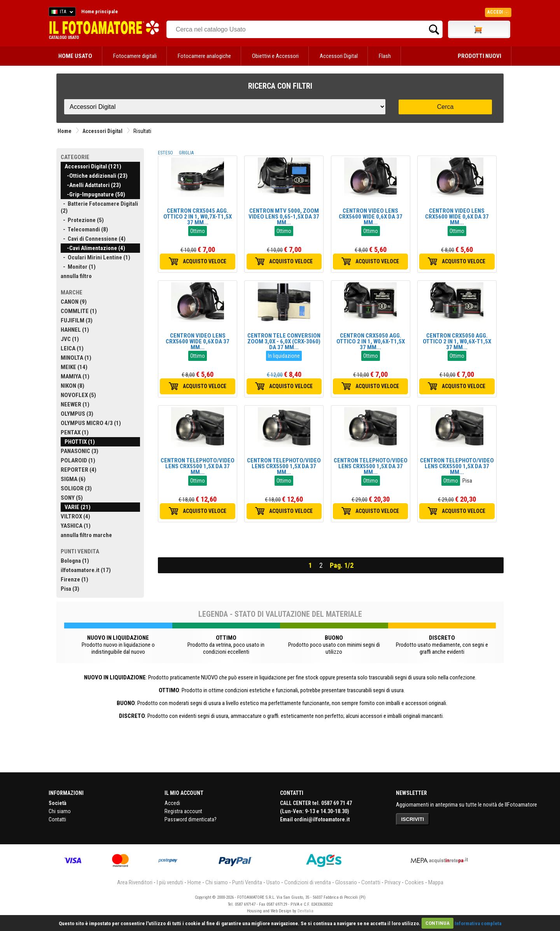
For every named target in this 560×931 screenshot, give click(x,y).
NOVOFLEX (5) (78, 395)
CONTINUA (437, 923)
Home (65, 131)
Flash (385, 56)
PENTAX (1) (75, 432)
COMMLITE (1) (79, 311)
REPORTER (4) (79, 470)
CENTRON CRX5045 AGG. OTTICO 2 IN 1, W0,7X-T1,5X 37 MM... (198, 217)
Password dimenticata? (191, 819)
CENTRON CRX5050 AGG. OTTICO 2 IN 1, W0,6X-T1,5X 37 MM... (371, 341)
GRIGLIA (186, 153)
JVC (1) (70, 339)
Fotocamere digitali (135, 56)
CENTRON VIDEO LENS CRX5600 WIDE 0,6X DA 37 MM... (371, 217)
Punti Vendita (247, 882)
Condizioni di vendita (308, 882)
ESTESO (165, 153)
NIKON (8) (73, 386)
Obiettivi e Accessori (275, 56)
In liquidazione (284, 356)
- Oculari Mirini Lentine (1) (95, 257)
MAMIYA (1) (75, 376)
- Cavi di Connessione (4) (93, 239)
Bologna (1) (75, 561)
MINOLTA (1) (76, 358)
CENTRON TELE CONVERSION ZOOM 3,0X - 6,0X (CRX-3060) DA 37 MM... (284, 341)
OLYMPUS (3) (77, 414)
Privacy (393, 882)
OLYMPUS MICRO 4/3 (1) (91, 423)
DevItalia (305, 911)
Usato (273, 882)
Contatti (57, 819)
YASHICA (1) (76, 526)
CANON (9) (74, 302)
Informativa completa (478, 923)
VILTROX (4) (75, 516)
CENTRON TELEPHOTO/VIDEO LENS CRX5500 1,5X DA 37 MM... (198, 466)
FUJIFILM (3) (77, 320)
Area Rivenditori (135, 882)
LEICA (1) (72, 348)
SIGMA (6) (73, 479)
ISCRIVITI (413, 819)
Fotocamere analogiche (204, 56)
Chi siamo (60, 811)
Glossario (346, 882)
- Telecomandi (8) (84, 229)
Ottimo (198, 231)
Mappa (436, 882)
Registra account (183, 811)
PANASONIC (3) (80, 451)
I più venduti (170, 882)
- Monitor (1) (78, 267)
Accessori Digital (339, 56)
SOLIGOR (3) (76, 488)
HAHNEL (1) (75, 330)
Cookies (414, 882)
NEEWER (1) (75, 404)
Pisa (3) (70, 589)
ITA (61, 13)
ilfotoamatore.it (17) (86, 570)
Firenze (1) (74, 579)
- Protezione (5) (82, 220)
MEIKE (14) (74, 367)
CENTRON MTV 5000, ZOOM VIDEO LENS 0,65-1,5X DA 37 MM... (284, 217)
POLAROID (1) (78, 460)
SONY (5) (72, 498)
